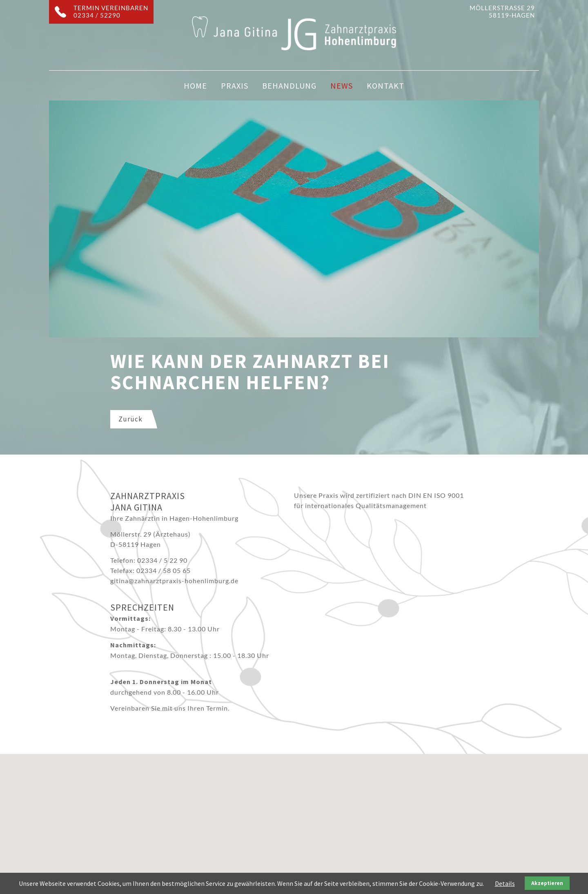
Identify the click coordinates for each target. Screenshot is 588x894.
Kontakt (385, 86)
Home (195, 86)
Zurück (130, 419)
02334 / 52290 (97, 15)
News (342, 86)
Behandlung (289, 86)
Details (505, 883)
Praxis (235, 86)
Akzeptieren (547, 883)
